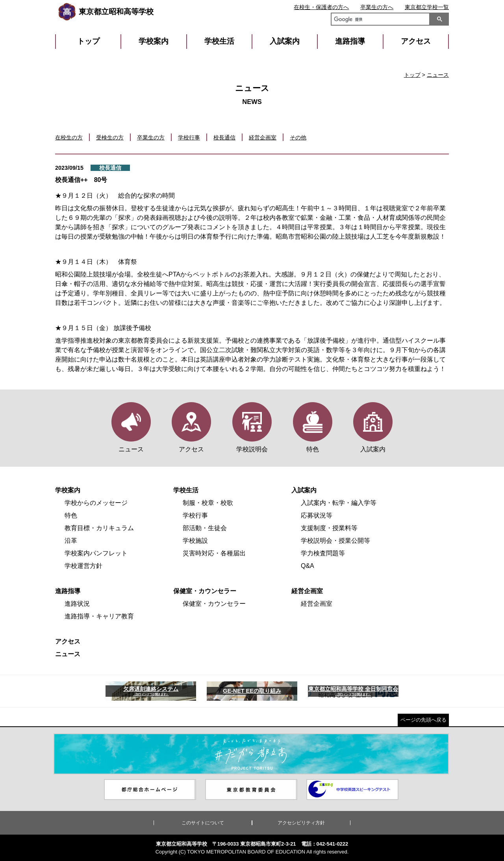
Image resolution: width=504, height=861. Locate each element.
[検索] (379, 20)
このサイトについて (203, 823)
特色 (71, 515)
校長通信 (224, 137)
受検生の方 (110, 137)
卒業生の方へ (377, 7)
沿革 (71, 541)
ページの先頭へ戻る (423, 720)
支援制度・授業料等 (329, 528)
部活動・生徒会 (205, 528)
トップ (88, 41)
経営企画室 (263, 137)
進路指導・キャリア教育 (99, 616)
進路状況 (77, 604)
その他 (298, 137)
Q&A (308, 566)
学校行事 (189, 137)
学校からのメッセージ (96, 503)
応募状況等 (317, 515)
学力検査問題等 (323, 553)
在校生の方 (69, 137)
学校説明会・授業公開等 (335, 541)
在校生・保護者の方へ (321, 7)
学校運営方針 (83, 566)
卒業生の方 (151, 137)
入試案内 (285, 41)
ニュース (438, 75)
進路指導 (350, 41)
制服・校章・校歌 (208, 503)
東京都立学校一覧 (427, 7)
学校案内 (154, 41)
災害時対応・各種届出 (214, 553)
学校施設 (195, 541)
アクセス (416, 41)
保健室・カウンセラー (205, 591)
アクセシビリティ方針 (301, 823)
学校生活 (219, 41)
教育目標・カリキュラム (99, 528)
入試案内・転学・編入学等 (339, 503)
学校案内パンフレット (96, 553)
